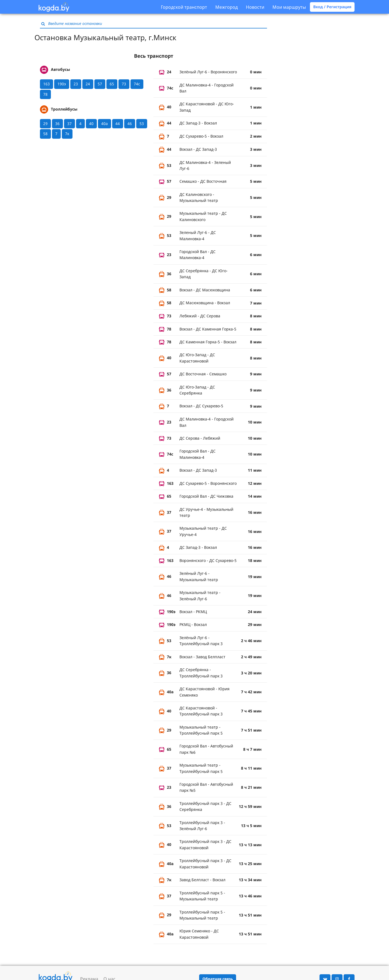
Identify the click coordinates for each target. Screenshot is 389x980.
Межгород (227, 7)
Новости (255, 7)
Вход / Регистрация (332, 7)
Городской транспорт (184, 7)
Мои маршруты (289, 7)
